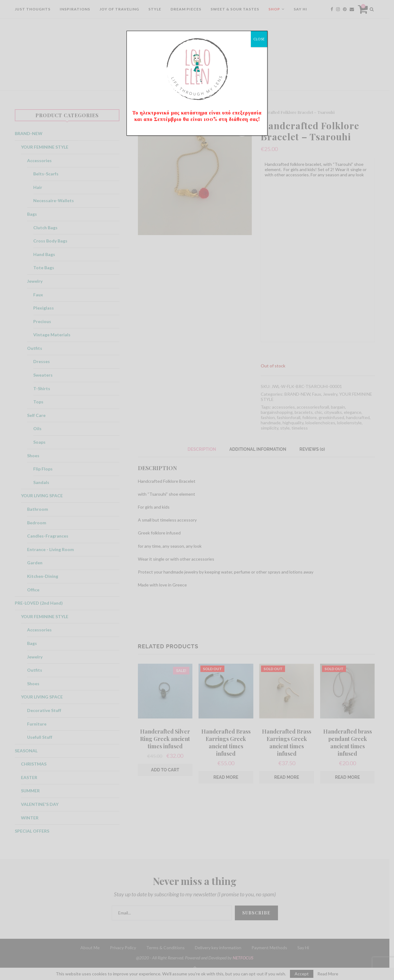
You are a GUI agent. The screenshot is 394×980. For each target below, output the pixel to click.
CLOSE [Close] (259, 39)
